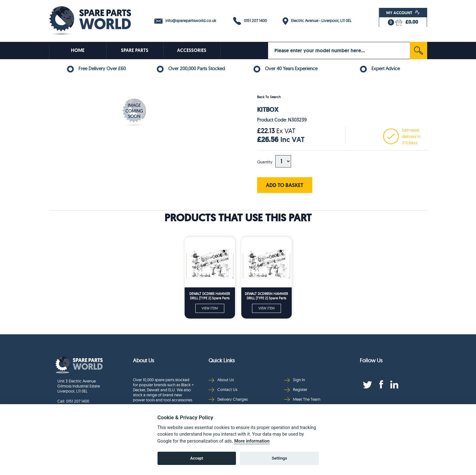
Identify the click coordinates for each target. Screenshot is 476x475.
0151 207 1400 (250, 21)
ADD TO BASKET (285, 185)
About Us (221, 380)
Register (296, 390)
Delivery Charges (228, 399)
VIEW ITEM (210, 308)
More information (252, 441)
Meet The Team (302, 399)
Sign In (295, 380)
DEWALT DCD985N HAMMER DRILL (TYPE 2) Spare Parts (266, 296)
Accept (197, 458)
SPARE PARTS (135, 50)
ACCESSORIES (192, 50)
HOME (78, 50)
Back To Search (269, 97)
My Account (403, 13)
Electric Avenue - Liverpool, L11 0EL (317, 21)
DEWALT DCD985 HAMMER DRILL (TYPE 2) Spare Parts (210, 296)
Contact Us (223, 390)
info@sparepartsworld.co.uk (185, 21)
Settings (279, 458)
